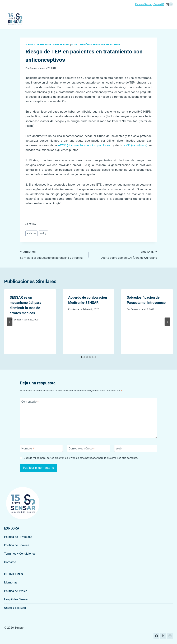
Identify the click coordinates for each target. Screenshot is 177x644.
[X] (163, 636)
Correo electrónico (82, 448)
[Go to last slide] (10, 322)
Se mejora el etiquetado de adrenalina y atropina (53, 254)
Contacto (10, 562)
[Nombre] (41, 448)
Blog (74, 45)
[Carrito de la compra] (169, 4)
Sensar (33, 68)
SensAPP (159, 4)
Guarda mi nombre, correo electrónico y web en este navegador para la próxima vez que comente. (81, 458)
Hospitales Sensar (16, 599)
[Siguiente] (167, 322)
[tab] (82, 357)
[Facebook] (156, 636)
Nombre (28, 448)
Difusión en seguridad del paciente (100, 45)
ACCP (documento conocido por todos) (85, 145)
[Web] (136, 448)
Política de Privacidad (18, 537)
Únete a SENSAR (15, 608)
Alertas (30, 45)
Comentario (30, 402)
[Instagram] (170, 636)
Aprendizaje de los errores (53, 45)
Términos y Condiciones (20, 554)
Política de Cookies (17, 545)
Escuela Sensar (144, 4)
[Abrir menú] (170, 19)
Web (119, 448)
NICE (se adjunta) (135, 145)
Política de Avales (16, 591)
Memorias (11, 582)
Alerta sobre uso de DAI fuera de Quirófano (124, 254)
